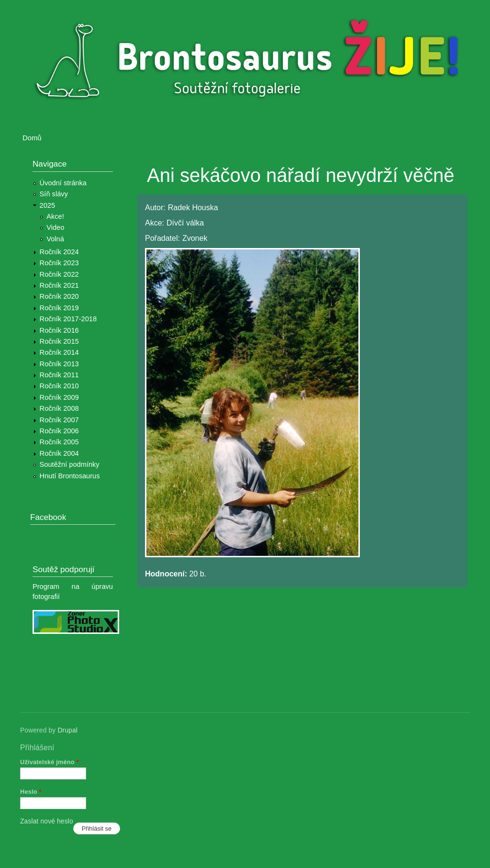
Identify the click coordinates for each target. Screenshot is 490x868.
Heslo (31, 792)
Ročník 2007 (59, 420)
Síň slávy (54, 194)
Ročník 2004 (59, 453)
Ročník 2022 (59, 274)
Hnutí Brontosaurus (70, 476)
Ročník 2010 (59, 386)
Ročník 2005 (59, 442)
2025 (48, 205)
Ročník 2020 (59, 296)
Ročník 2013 (59, 364)
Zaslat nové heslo (47, 821)
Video (55, 227)
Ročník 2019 (59, 308)
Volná (55, 239)
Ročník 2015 (59, 341)
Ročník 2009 (59, 397)
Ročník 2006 (59, 431)
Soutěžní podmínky (70, 464)
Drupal (67, 730)
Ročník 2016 (59, 330)
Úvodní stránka (63, 183)
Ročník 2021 (59, 285)
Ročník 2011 (59, 375)
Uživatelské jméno (50, 762)
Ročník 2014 (59, 352)
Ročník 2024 (59, 252)
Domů (32, 138)
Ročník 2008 (59, 408)
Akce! (55, 216)
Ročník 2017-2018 (68, 319)
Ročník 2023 (59, 263)
